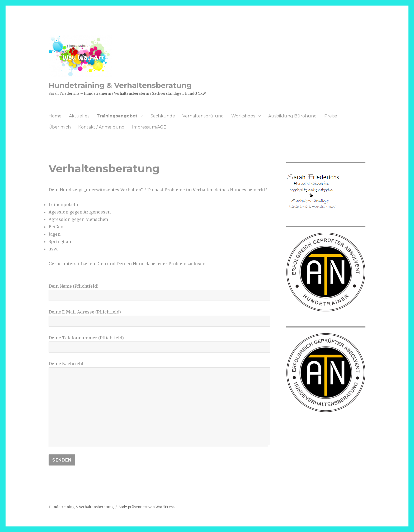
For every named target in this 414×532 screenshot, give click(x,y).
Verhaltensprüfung (203, 116)
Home (55, 116)
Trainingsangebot (117, 116)
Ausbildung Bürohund (293, 116)
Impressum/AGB (149, 127)
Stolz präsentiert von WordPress (147, 507)
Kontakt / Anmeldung (101, 127)
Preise (331, 116)
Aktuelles (79, 116)
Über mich (60, 127)
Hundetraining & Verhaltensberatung (120, 85)
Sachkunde (163, 116)
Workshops (243, 116)
